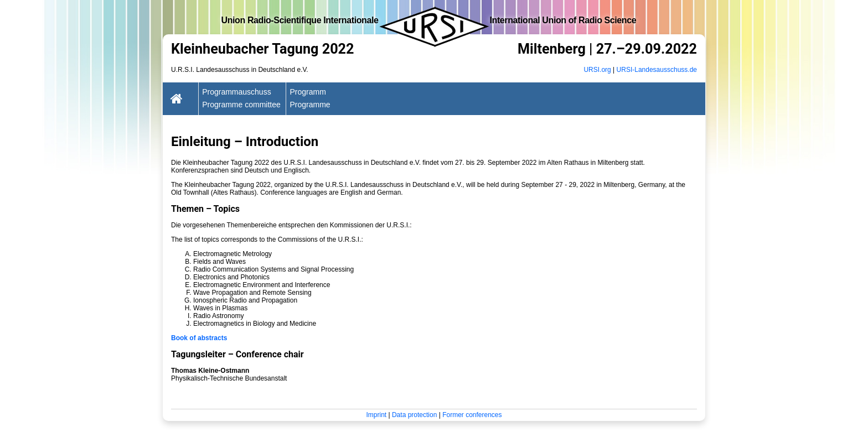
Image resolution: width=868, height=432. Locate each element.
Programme (310, 105)
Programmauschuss (237, 92)
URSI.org (597, 70)
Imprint (376, 415)
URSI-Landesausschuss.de (657, 70)
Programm (308, 92)
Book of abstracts (199, 338)
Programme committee (241, 105)
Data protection (414, 415)
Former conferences (472, 415)
